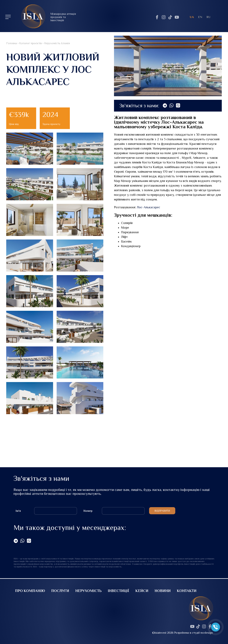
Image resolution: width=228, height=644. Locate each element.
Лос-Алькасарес (148, 207)
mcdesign (207, 633)
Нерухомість (88, 591)
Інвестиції (118, 591)
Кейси (142, 591)
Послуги (60, 591)
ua (192, 17)
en (200, 17)
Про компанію (30, 591)
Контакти (187, 591)
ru (208, 17)
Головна (12, 43)
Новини (163, 591)
